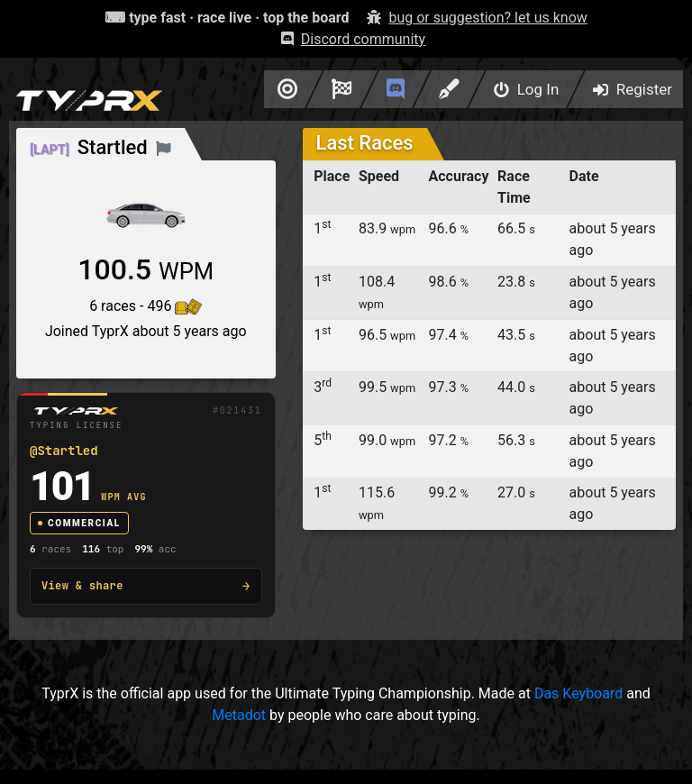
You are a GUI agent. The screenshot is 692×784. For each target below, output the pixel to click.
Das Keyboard (578, 693)
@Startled (64, 451)
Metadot (239, 715)
